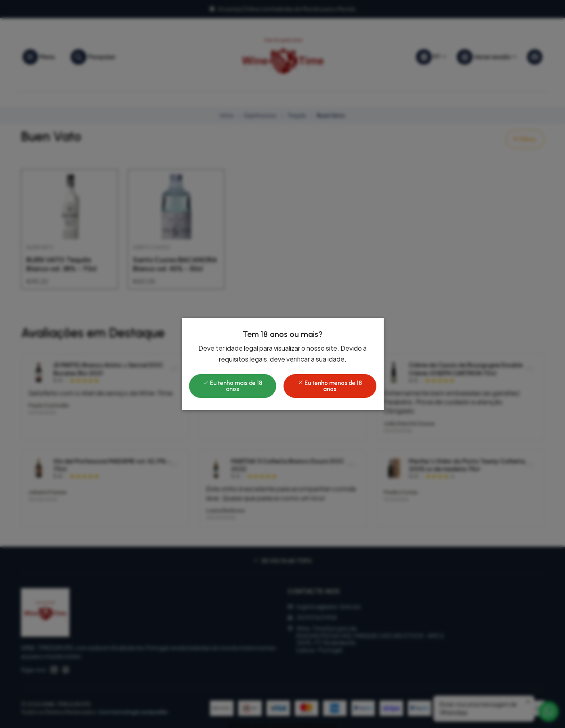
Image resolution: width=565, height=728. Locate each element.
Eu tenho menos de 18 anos (330, 386)
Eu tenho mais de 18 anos (233, 386)
